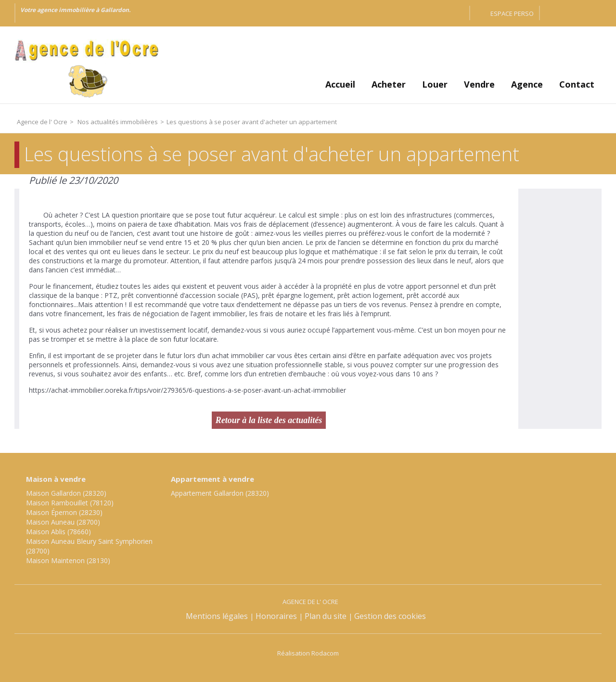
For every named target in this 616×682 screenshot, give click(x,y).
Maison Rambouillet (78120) (70, 503)
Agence (527, 84)
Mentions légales (217, 616)
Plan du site (326, 616)
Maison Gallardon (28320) (66, 493)
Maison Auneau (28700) (63, 522)
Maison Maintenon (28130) (68, 560)
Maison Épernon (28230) (64, 512)
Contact (577, 84)
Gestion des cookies (390, 616)
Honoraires (276, 616)
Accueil (340, 84)
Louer (435, 84)
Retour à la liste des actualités (269, 420)
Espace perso (512, 13)
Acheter (389, 84)
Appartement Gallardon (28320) (220, 493)
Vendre (479, 84)
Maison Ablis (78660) (58, 532)
